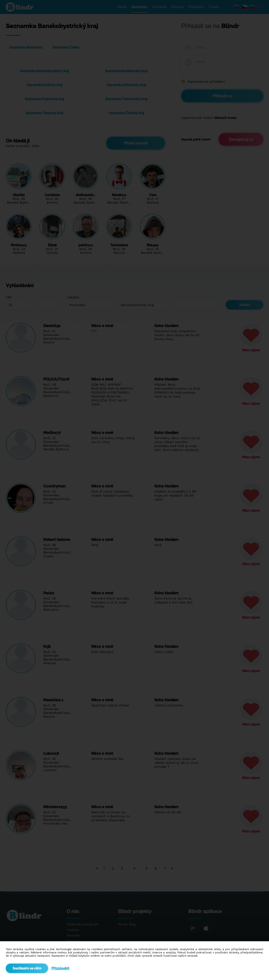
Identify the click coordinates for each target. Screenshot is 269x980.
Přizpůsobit (60, 968)
